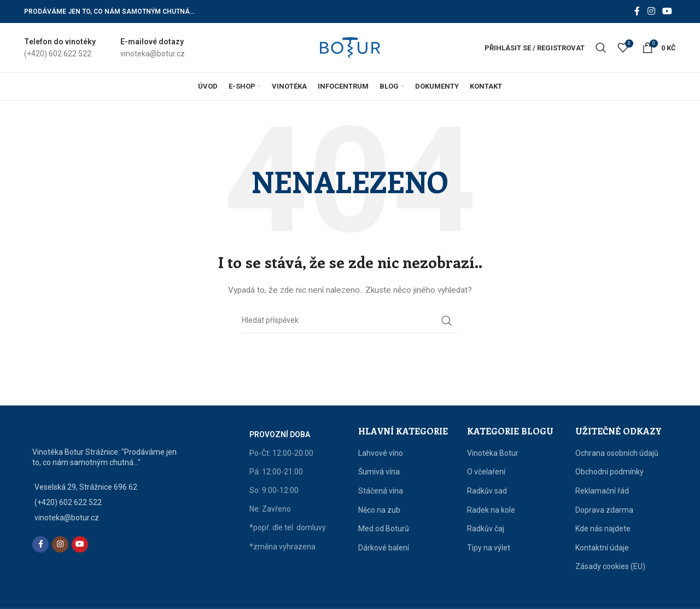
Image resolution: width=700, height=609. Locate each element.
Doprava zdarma (604, 510)
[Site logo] (350, 47)
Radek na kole (491, 510)
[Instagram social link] (651, 11)
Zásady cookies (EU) (610, 566)
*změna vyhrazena (282, 547)
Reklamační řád (602, 491)
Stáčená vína (381, 491)
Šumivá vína (379, 472)
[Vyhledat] (601, 48)
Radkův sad (487, 491)
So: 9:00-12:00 (274, 490)
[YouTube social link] (667, 11)
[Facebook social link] (637, 11)
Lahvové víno (381, 453)
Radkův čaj (486, 529)
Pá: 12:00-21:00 (276, 472)
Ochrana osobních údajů (617, 453)
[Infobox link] (60, 48)
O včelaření (486, 472)
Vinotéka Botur (493, 453)
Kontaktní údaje (602, 548)
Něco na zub (379, 510)
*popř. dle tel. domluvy (288, 527)
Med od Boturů (384, 529)
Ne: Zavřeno (270, 509)
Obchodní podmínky (609, 472)
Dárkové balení (384, 548)
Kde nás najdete (603, 529)
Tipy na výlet (489, 548)
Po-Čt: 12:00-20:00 (281, 453)
